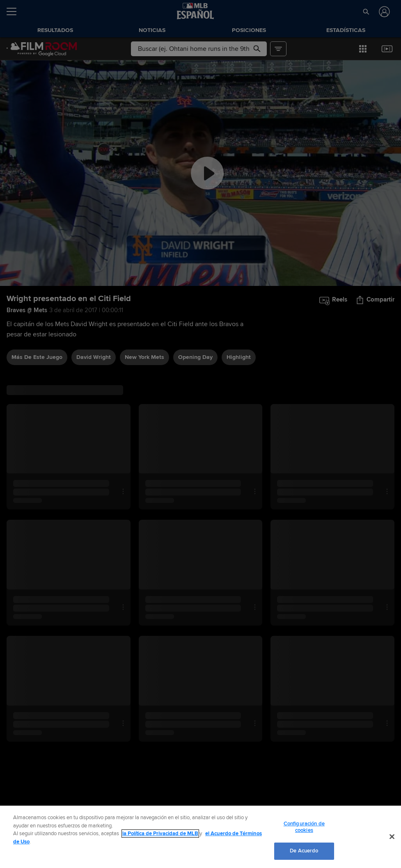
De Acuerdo (304, 851)
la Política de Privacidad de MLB (160, 834)
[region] (200, 837)
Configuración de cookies (304, 827)
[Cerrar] (392, 837)
